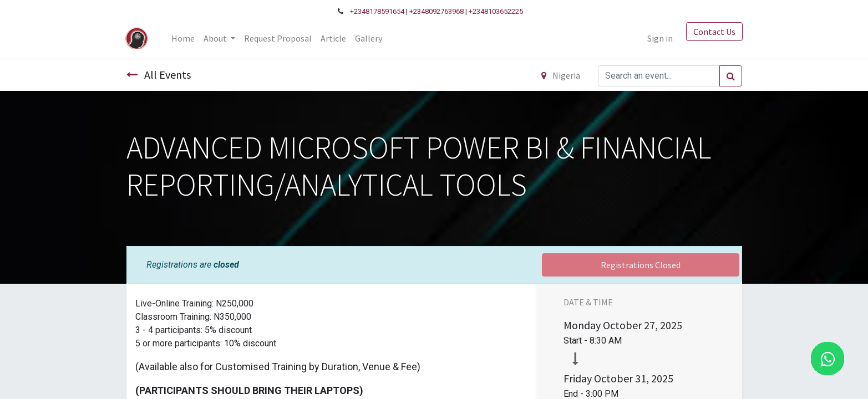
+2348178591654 (377, 11)
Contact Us (714, 32)
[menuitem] (184, 38)
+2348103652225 (496, 11)
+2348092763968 (436, 11)
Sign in (659, 38)
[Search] (731, 76)
